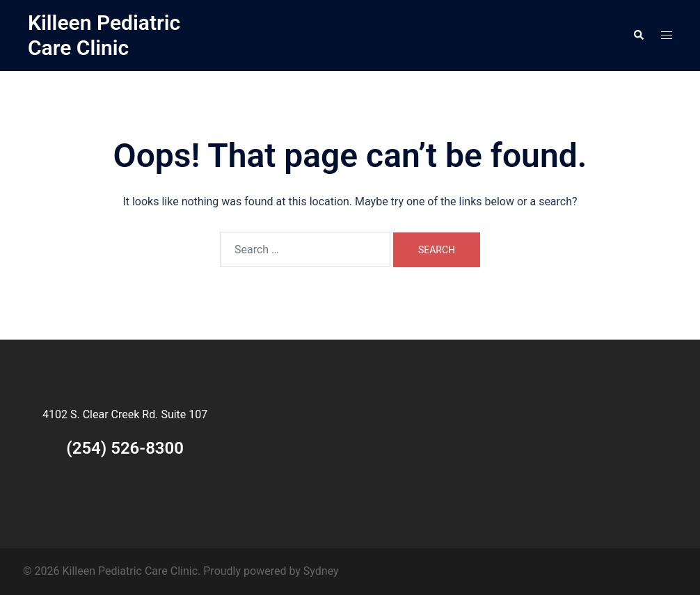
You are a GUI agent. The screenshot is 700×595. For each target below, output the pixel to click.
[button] (638, 35)
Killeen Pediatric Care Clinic (104, 35)
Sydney (321, 571)
